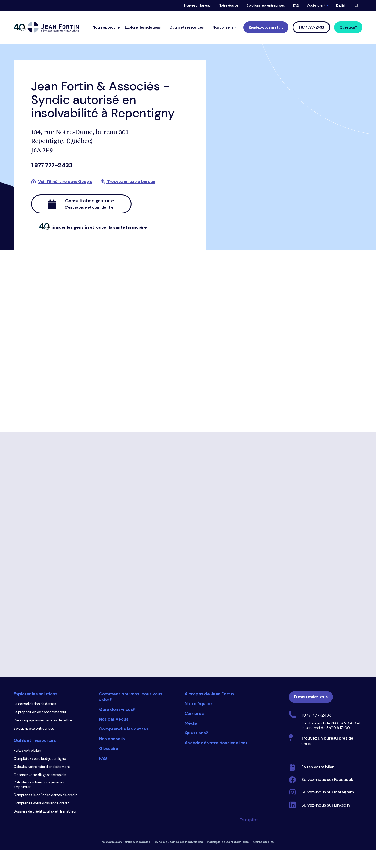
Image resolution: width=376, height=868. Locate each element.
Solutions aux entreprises (266, 5)
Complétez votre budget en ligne (40, 759)
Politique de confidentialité (228, 842)
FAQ (296, 5)
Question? (348, 27)
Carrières (194, 713)
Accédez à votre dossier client (216, 743)
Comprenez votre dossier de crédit (41, 803)
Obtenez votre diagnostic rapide (40, 775)
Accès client (316, 5)
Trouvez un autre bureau (128, 182)
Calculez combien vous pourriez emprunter (39, 785)
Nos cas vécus (114, 719)
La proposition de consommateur (40, 712)
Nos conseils (112, 739)
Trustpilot (249, 820)
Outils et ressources (35, 740)
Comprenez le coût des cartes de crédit (45, 795)
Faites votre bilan (27, 750)
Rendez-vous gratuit (266, 27)
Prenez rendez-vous (311, 697)
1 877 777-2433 (52, 165)
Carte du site (263, 842)
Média (191, 723)
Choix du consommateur (152, 790)
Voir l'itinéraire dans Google (65, 182)
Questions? (196, 733)
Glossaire (109, 748)
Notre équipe (229, 5)
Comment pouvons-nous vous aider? (131, 697)
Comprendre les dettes (124, 729)
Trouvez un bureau (197, 5)
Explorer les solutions (35, 694)
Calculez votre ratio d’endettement (42, 767)
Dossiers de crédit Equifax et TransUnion (46, 811)
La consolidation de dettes (35, 704)
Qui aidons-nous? (117, 709)
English (341, 5)
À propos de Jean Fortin (209, 694)
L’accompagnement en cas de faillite (43, 720)
